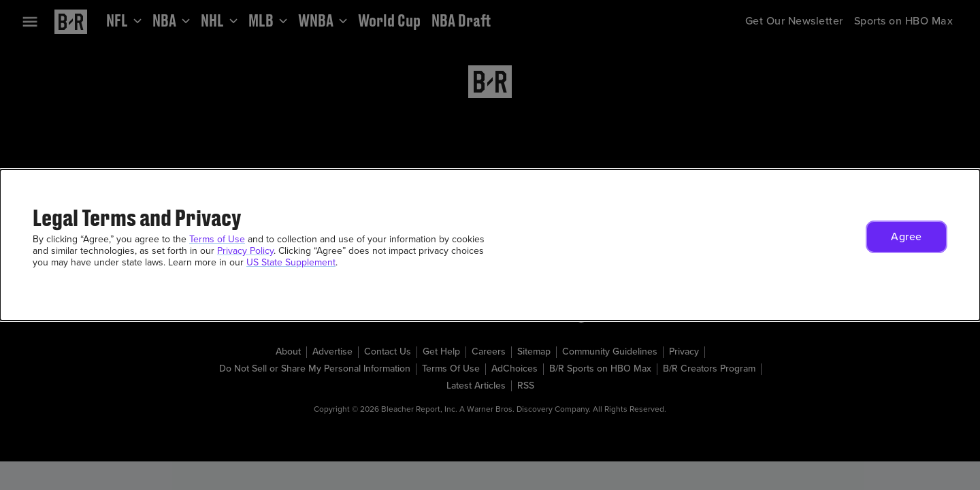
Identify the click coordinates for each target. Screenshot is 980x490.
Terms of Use (217, 239)
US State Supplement (291, 262)
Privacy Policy (245, 251)
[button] (906, 237)
